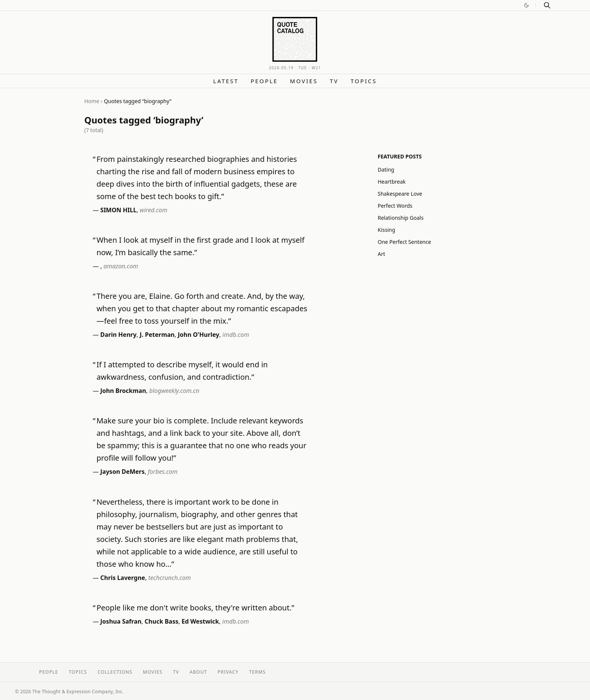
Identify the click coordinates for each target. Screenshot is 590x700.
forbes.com (163, 472)
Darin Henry (119, 335)
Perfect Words (395, 206)
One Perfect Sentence (404, 242)
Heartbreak (392, 182)
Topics (364, 81)
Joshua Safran (121, 621)
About (198, 672)
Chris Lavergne (123, 578)
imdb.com (236, 335)
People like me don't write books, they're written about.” (195, 608)
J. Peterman (157, 335)
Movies (304, 81)
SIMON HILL (119, 210)
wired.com (153, 210)
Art (382, 254)
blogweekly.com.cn (174, 391)
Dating (386, 170)
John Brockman (123, 391)
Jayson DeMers (123, 472)
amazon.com (121, 266)
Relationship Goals (401, 218)
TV (334, 81)
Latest (226, 81)
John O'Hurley (198, 335)
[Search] (547, 5)
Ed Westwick (200, 621)
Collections (115, 672)
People (264, 81)
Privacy (228, 672)
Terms (257, 672)
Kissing (387, 230)
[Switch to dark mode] (526, 5)
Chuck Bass (161, 621)
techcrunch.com (170, 578)
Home (92, 101)
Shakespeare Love (400, 194)
